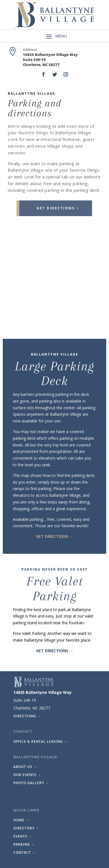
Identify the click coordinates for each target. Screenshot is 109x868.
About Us (25, 767)
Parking (24, 844)
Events (23, 836)
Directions (27, 716)
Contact (25, 852)
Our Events (27, 775)
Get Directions (51, 208)
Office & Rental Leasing (41, 742)
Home (21, 820)
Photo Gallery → (31, 783)
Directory (26, 828)
